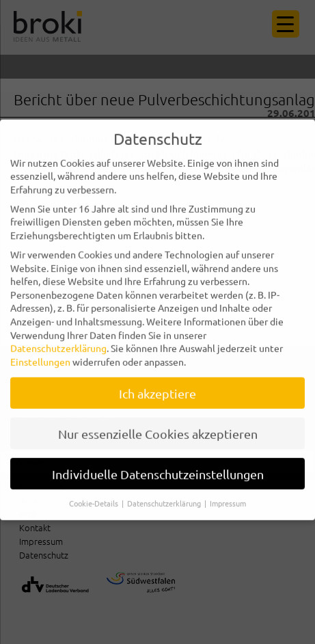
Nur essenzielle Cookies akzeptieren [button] (158, 424)
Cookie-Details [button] (95, 494)
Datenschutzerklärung (58, 338)
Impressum (228, 494)
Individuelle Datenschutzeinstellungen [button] (158, 465)
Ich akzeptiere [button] (157, 384)
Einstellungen (40, 352)
